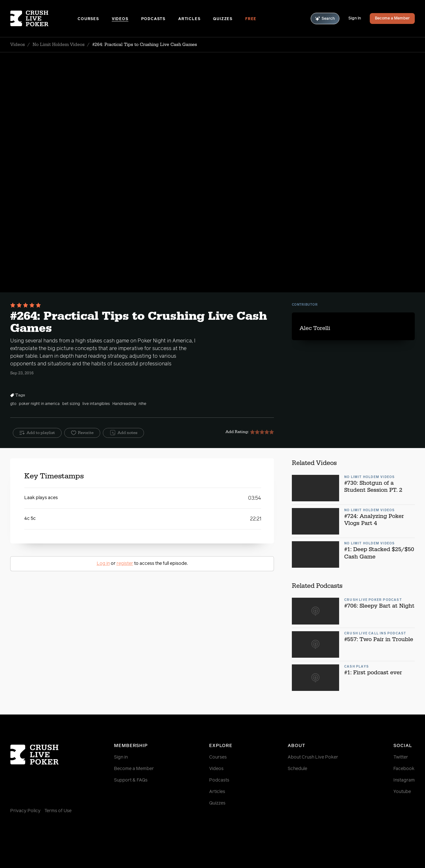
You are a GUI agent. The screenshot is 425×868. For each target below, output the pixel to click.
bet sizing (71, 404)
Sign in (121, 757)
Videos (120, 19)
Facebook (404, 769)
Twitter (401, 757)
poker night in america (39, 404)
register (125, 564)
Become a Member (392, 19)
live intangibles (96, 404)
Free (251, 19)
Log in (103, 564)
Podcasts (153, 19)
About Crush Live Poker (313, 757)
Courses (88, 19)
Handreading (124, 404)
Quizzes (223, 19)
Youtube (402, 792)
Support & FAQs (131, 780)
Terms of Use (58, 811)
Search (325, 19)
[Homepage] (44, 19)
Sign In (355, 19)
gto (13, 404)
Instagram (404, 780)
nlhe (142, 404)
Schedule (297, 769)
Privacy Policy (25, 811)
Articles (189, 19)
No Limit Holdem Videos (59, 45)
